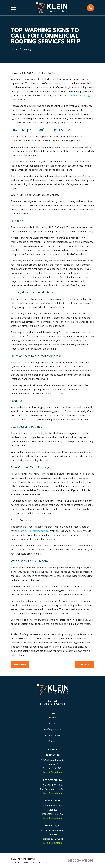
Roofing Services (52, 729)
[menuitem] (15, 862)
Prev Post (20, 664)
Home (52, 717)
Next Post (85, 664)
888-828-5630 (52, 704)
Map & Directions (52, 772)
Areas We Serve (52, 735)
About (52, 723)
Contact (52, 741)
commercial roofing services (34, 531)
